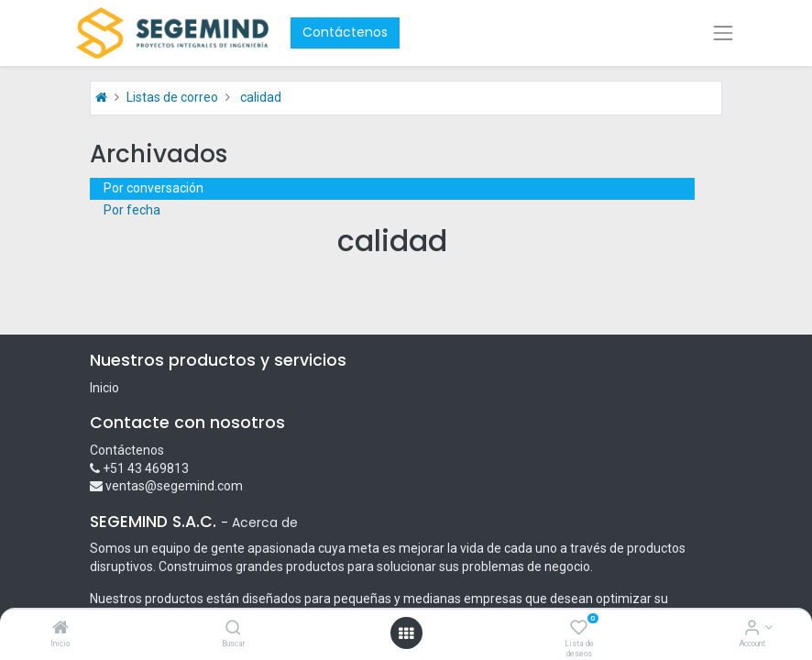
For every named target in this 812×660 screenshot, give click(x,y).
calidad (261, 97)
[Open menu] (406, 633)
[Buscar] (233, 629)
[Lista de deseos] (579, 629)
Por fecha (132, 210)
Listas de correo (172, 97)
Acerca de (265, 522)
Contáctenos (345, 32)
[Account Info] (752, 629)
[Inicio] (60, 629)
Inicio (104, 388)
